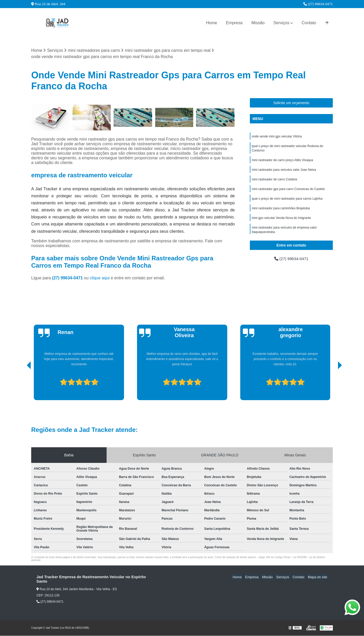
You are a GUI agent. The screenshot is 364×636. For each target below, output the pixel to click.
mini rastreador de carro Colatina (274, 181)
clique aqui (100, 278)
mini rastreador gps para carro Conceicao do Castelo (288, 191)
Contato (309, 23)
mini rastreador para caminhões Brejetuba (281, 211)
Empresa (234, 23)
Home (212, 23)
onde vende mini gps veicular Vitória (277, 137)
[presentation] (22, 386)
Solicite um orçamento (291, 103)
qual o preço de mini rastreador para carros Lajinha (287, 201)
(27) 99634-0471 (318, 4)
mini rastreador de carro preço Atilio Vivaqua (282, 161)
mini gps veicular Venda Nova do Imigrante (281, 221)
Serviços (281, 23)
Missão (258, 23)
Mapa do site (318, 577)
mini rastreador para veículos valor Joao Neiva (284, 171)
